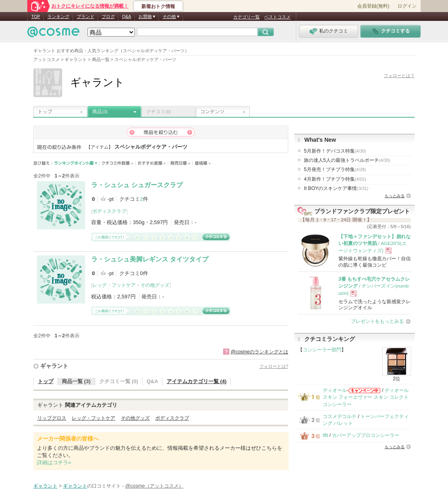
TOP (36, 16)
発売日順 (180, 163)
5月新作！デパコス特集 (335, 151)
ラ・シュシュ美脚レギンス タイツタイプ (150, 259)
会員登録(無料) (373, 6)
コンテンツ (212, 112)
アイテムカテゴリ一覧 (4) (197, 381)
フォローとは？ (399, 75)
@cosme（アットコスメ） (154, 486)
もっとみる (395, 196)
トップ (45, 112)
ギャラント (54, 366)
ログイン (407, 6)
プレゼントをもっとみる (377, 321)
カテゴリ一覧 (246, 17)
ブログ (108, 16)
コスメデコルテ (340, 416)
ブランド (86, 16)
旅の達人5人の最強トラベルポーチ (347, 160)
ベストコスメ (277, 17)
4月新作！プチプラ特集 (335, 179)
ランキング (58, 16)
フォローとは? (274, 366)
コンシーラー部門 (322, 350)
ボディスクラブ (109, 211)
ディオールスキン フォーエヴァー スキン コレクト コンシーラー (366, 397)
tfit (325, 435)
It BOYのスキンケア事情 (336, 188)
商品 (100, 112)
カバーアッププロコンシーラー (366, 435)
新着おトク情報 (158, 6)
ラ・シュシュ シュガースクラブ (137, 185)
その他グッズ (155, 285)
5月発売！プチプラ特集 (335, 169)
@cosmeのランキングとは (259, 352)
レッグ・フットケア (114, 285)
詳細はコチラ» (54, 462)
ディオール (335, 390)
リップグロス (52, 418)
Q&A (127, 16)
